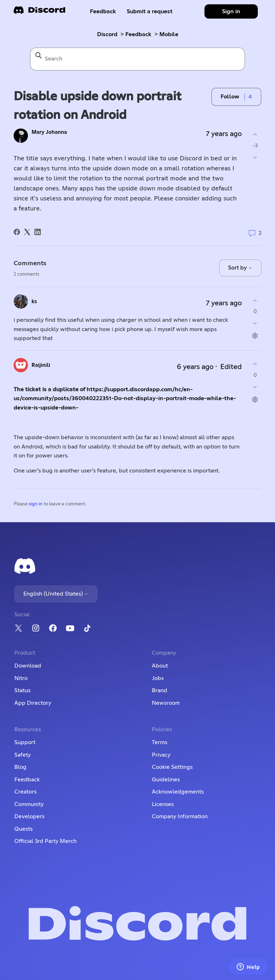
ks (34, 302)
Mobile (169, 34)
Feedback (103, 11)
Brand (160, 690)
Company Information (180, 816)
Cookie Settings (172, 767)
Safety (23, 755)
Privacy (161, 755)
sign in (36, 504)
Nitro (21, 678)
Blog (20, 767)
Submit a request (150, 11)
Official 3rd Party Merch (45, 841)
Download (28, 666)
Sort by (240, 268)
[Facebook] (17, 232)
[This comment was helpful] (255, 300)
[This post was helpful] (255, 135)
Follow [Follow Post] (230, 97)
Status (22, 690)
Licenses (163, 804)
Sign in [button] (231, 11)
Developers (29, 816)
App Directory (33, 703)
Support (25, 742)
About (160, 666)
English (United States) (56, 594)
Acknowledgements (178, 792)
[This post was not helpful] (255, 157)
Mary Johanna (49, 132)
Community (29, 804)
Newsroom (166, 703)
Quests (23, 829)
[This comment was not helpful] (255, 323)
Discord (107, 34)
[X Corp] (27, 232)
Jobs (158, 678)
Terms (160, 742)
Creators (25, 792)
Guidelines (166, 780)
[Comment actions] (255, 336)
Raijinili (41, 365)
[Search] (137, 59)
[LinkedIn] (38, 232)
